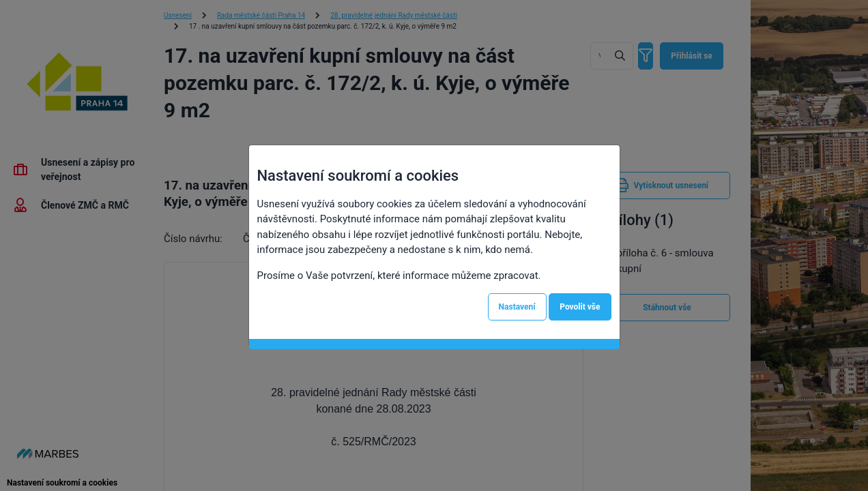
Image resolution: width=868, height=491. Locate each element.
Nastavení (517, 307)
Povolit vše (580, 307)
